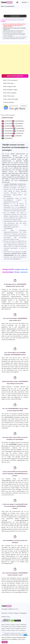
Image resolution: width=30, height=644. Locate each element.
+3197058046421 (20, 128)
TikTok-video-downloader (11, 99)
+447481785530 (19, 126)
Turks (17, 630)
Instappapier (23, 613)
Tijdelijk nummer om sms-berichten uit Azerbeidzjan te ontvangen (15, 147)
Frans (10, 627)
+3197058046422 (19, 124)
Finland (6, 627)
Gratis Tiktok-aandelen (10, 93)
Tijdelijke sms (12, 609)
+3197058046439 (19, 121)
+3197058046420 (9, 131)
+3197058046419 (20, 131)
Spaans (9, 630)
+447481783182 (8, 124)
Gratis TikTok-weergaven (10, 80)
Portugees (17, 628)
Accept (5, 642)
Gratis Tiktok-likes (8, 83)
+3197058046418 (9, 133)
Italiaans (24, 627)
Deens (18, 625)
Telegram (23, 35)
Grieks (14, 627)
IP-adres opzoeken (9, 102)
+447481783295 (8, 121)
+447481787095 (19, 133)
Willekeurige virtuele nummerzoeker (17, 38)
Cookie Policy (21, 639)
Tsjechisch (13, 625)
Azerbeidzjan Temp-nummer (15, 272)
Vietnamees (22, 630)
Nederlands (23, 625)
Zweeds (13, 630)
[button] (17, 2)
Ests (3, 627)
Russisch (23, 628)
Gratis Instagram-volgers (10, 90)
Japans (3, 628)
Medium (4, 617)
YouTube (10, 613)
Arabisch (8, 625)
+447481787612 (18, 136)
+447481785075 (8, 126)
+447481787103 (8, 136)
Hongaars (19, 627)
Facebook (4, 613)
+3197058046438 (9, 128)
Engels (3, 625)
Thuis (2, 6)
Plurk (8, 617)
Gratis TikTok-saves (9, 96)
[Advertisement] (15, 59)
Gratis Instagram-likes (10, 87)
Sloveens (4, 630)
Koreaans (8, 628)
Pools (13, 628)
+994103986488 (8, 138)
